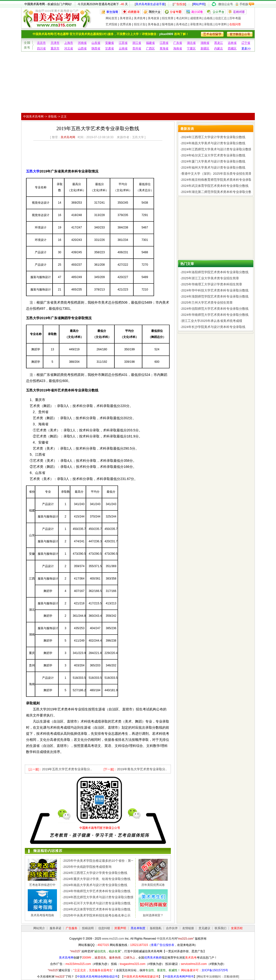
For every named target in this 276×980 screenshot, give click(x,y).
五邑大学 (33, 171)
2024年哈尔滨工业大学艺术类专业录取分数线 (213, 155)
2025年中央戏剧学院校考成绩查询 (87, 867)
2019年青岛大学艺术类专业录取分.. (142, 769)
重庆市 (55, 48)
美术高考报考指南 (42, 915)
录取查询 (196, 24)
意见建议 (204, 928)
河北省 (69, 48)
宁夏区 (191, 48)
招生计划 (140, 24)
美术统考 (140, 18)
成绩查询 (196, 18)
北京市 (41, 43)
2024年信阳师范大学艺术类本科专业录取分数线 (215, 309)
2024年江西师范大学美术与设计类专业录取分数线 (216, 149)
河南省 (82, 43)
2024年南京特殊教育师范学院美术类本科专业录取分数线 (221, 180)
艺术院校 (111, 24)
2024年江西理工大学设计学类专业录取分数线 (95, 873)
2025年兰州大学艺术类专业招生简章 (207, 303)
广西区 (150, 48)
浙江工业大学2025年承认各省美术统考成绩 (212, 321)
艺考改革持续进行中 (42, 885)
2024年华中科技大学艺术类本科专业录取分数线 (215, 290)
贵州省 (137, 48)
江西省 (164, 43)
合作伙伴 (172, 928)
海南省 (178, 48)
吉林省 (232, 43)
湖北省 (191, 43)
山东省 (96, 43)
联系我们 (221, 928)
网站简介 (39, 928)
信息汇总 (221, 18)
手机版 (244, 4)
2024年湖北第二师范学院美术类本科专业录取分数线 (218, 192)
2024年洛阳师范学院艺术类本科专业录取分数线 (215, 272)
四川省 (41, 48)
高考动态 (182, 24)
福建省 (150, 43)
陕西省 (96, 48)
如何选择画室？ (153, 915)
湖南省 (205, 43)
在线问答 (235, 24)
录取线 (208, 24)
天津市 (55, 43)
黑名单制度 (138, 928)
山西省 (82, 48)
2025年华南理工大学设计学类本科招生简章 (212, 284)
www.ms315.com (113, 939)
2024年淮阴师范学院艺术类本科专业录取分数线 (215, 296)
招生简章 (168, 18)
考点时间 (182, 18)
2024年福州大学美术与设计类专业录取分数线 (213, 168)
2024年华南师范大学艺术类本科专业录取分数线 (97, 891)
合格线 (208, 18)
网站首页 (111, 18)
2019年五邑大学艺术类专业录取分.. (67, 769)
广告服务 (72, 928)
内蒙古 (219, 48)
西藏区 (232, 48)
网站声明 (199, 4)
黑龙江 (219, 43)
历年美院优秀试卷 (153, 885)
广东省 (178, 43)
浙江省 (137, 43)
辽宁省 (246, 43)
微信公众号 (226, 4)
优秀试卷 (126, 24)
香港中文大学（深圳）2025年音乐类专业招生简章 (216, 174)
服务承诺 (55, 928)
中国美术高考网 (35, 4)
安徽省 (110, 43)
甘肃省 (110, 48)
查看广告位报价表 (163, 945)
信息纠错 (104, 928)
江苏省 (123, 43)
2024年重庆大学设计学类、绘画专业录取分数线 (97, 879)
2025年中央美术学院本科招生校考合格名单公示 (97, 915)
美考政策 (154, 18)
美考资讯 (126, 18)
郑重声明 (120, 928)
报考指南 (168, 24)
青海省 (164, 48)
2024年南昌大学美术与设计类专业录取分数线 (95, 885)
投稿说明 (88, 928)
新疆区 (205, 48)
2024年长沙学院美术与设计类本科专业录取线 (213, 327)
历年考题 (235, 18)
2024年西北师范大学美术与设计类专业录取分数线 (98, 897)
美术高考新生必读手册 (150, 4)
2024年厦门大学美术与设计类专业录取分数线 (213, 161)
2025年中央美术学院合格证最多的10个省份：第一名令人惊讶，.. (109, 861)
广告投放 (179, 4)
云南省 (123, 48)
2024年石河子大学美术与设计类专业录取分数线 (97, 903)
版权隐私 (156, 928)
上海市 (69, 43)
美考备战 (154, 24)
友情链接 (188, 928)
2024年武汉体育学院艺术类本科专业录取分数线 (97, 909)
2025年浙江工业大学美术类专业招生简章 (210, 278)
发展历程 (237, 928)
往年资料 (221, 24)
